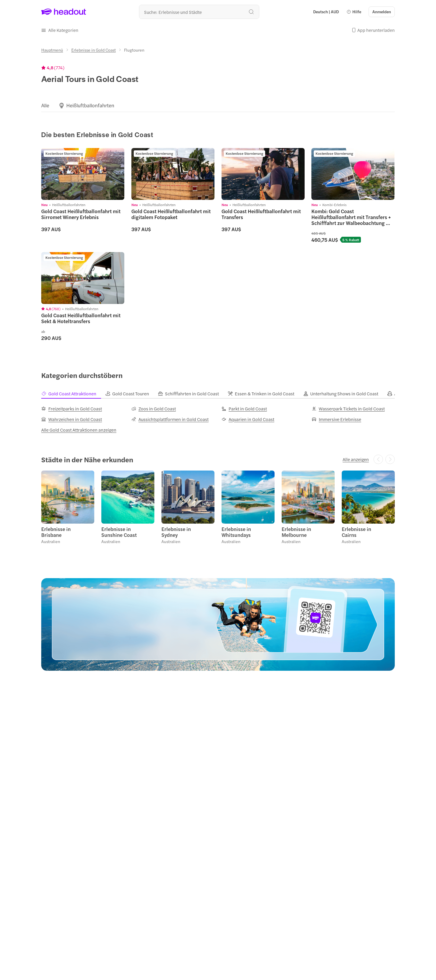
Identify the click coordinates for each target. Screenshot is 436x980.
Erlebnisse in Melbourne (296, 532)
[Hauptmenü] (52, 50)
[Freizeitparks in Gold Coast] (72, 409)
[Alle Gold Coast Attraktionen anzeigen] (79, 430)
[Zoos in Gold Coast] (154, 409)
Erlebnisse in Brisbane (56, 532)
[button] (354, 12)
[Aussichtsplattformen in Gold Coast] (170, 419)
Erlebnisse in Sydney (176, 532)
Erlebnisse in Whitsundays (236, 532)
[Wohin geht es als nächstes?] (199, 12)
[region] (218, 105)
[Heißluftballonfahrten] (90, 105)
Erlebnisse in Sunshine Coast (119, 532)
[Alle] (45, 105)
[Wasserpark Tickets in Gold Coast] (348, 409)
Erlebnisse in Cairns (356, 532)
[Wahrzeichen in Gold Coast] (72, 419)
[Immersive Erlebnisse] (336, 419)
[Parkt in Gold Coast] (244, 409)
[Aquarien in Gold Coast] (248, 419)
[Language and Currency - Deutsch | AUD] (326, 12)
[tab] (73, 394)
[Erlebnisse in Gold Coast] (94, 50)
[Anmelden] (382, 12)
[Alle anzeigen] (356, 459)
